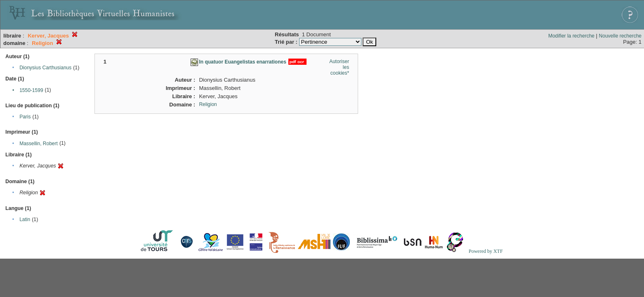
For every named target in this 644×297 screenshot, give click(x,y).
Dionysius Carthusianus (45, 68)
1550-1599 (31, 90)
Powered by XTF (486, 251)
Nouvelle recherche (620, 36)
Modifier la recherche (571, 36)
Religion (208, 104)
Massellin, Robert (39, 144)
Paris (25, 117)
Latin (25, 219)
